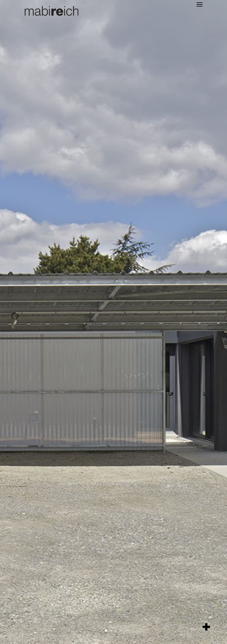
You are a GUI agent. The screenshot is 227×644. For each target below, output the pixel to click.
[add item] (206, 627)
